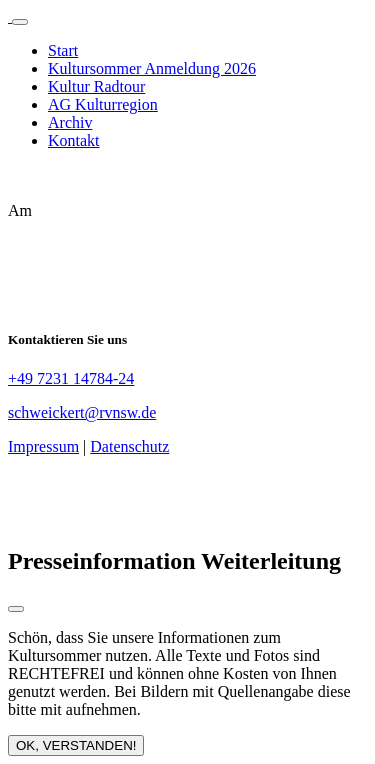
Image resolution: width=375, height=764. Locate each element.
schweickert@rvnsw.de (82, 412)
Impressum (43, 446)
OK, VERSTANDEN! (76, 745)
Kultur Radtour (96, 86)
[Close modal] (16, 609)
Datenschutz (129, 446)
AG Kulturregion (103, 104)
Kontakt (74, 140)
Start (63, 50)
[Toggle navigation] (20, 22)
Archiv (70, 122)
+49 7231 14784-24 (71, 378)
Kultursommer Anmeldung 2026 (152, 68)
